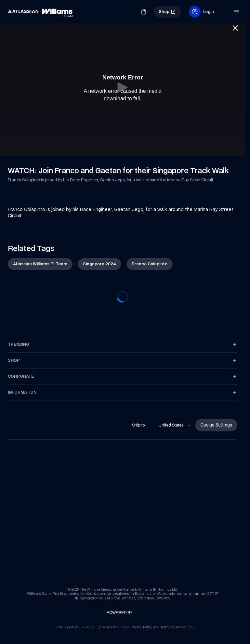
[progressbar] (123, 297)
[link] (19, 9)
